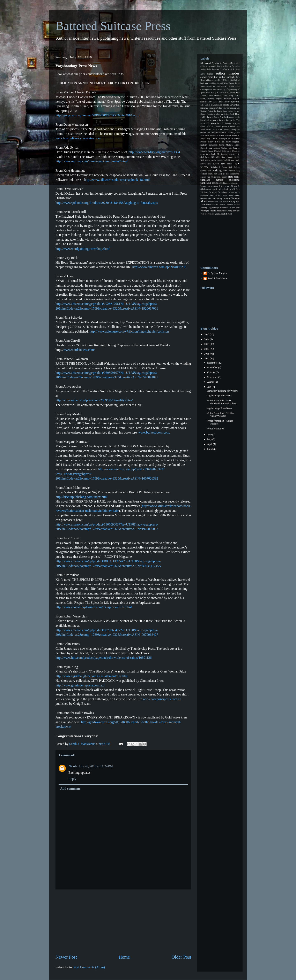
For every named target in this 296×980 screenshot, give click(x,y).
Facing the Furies (215, 111)
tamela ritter (213, 201)
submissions (206, 198)
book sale (204, 83)
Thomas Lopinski (226, 205)
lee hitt (231, 139)
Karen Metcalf (225, 136)
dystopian (235, 102)
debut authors (207, 99)
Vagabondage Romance (218, 208)
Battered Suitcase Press (113, 26)
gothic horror (207, 117)
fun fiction (225, 114)
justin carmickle (211, 136)
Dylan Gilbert (224, 102)
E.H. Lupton (205, 105)
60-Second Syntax (210, 63)
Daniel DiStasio (214, 96)
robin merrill (212, 189)
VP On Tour (234, 208)
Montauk (236, 151)
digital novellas (224, 99)
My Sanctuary (223, 154)
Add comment (70, 789)
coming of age (225, 89)
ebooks (226, 105)
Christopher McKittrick (210, 89)
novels (203, 171)
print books (234, 177)
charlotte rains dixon (231, 86)
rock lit (232, 189)
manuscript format (216, 145)
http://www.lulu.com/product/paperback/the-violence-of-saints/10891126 (104, 658)
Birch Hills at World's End (229, 80)
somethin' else (207, 195)
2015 (207, 334)
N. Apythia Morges (217, 273)
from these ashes (213, 114)
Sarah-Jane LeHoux (226, 192)
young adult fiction (223, 214)
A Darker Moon (228, 63)
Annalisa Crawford (219, 69)
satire (237, 192)
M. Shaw (226, 142)
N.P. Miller (216, 157)
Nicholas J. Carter (219, 167)
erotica (233, 108)
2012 (207, 349)
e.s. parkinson (217, 105)
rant (209, 186)
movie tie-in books (208, 154)
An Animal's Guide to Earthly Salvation (223, 66)
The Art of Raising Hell (229, 201)
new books (227, 164)
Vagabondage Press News (219, 396)
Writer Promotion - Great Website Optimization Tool (221, 402)
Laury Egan (223, 139)
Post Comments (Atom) (89, 967)
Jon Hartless (213, 133)
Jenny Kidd (217, 129)
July (210, 387)
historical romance (209, 120)
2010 (207, 358)
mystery (233, 154)
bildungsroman (212, 80)
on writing (215, 170)
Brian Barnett (229, 83)
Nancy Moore (227, 157)
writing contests (233, 211)
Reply (72, 779)
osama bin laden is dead (219, 174)
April (210, 444)
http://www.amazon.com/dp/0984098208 (159, 267)
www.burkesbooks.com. (154, 432)
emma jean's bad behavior (219, 108)
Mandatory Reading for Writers (222, 391)
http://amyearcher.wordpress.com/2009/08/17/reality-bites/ (94, 400)
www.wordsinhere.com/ (79, 350)
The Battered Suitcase (209, 205)
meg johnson (214, 148)
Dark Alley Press (231, 95)
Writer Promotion (215, 429)
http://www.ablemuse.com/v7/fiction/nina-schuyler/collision (129, 331)
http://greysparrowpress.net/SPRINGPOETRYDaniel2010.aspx (97, 115)
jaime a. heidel (229, 126)
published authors (212, 180)
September (213, 377)
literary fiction (214, 142)
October (212, 372)
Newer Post (66, 957)
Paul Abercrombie (214, 177)
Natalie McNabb (224, 160)
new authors (213, 164)
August (211, 382)
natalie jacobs (210, 160)
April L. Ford (234, 69)
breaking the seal (216, 83)
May (210, 439)
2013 (207, 344)
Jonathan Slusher (226, 133)
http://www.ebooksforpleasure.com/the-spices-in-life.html (94, 607)
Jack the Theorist (214, 126)
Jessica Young (230, 129)
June (210, 435)
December (213, 363)
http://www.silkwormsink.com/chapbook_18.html (117, 180)
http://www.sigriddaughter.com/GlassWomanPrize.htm (91, 676)
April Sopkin (207, 74)
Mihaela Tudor (207, 151)
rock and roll (223, 189)
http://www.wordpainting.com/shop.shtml (83, 249)
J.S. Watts (211, 123)
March (211, 449)
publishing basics (209, 183)
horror (222, 120)
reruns (228, 186)
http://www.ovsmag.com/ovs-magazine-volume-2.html (91, 161)
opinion (204, 174)
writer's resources (218, 211)
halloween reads (232, 117)
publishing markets (226, 183)
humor (229, 120)
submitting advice (221, 198)
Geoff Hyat (234, 114)
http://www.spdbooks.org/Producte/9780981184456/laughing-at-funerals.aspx (107, 203)
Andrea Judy (206, 69)
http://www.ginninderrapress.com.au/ (80, 685)
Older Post (181, 957)
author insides (227, 73)
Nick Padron (234, 167)
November (213, 367)
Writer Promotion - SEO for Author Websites (220, 414)
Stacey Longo (220, 195)
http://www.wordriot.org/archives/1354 (154, 152)
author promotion (209, 77)
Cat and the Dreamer (214, 86)
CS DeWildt (230, 92)
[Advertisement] (123, 922)
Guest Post (219, 117)
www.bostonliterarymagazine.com (78, 138)
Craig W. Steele (218, 92)
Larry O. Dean (212, 139)
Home (124, 957)
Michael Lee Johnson (230, 148)
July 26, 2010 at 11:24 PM (96, 766)
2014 (207, 339)
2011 (207, 354)
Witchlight (205, 211)
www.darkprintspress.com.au (162, 699)
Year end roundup (207, 214)
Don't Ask (212, 102)
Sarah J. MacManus (217, 278)
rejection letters (218, 186)
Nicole (73, 766)
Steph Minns (234, 195)
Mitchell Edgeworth (223, 151)
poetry (225, 177)
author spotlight (227, 77)
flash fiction (228, 111)
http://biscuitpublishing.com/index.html (82, 497)
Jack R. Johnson (224, 123)
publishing (234, 180)
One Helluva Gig (231, 171)
